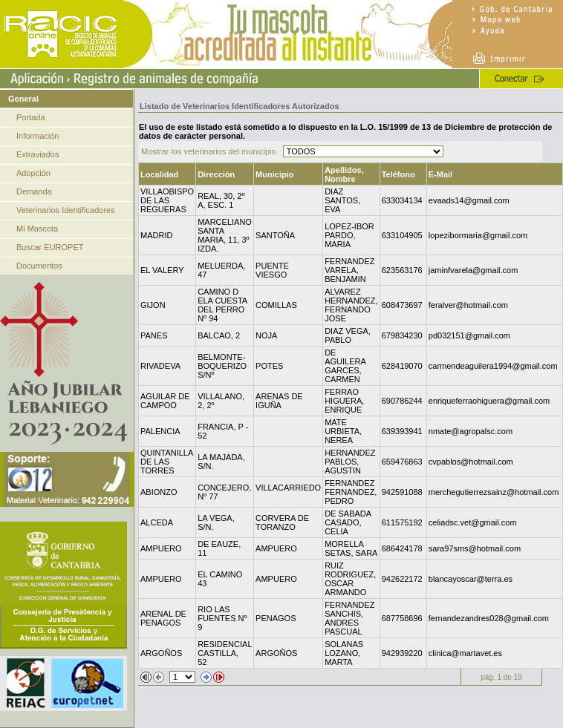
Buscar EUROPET (50, 247)
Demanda (34, 191)
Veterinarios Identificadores (66, 210)
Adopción (33, 173)
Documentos (39, 266)
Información (38, 136)
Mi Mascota (37, 229)
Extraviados (38, 154)
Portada (31, 117)
